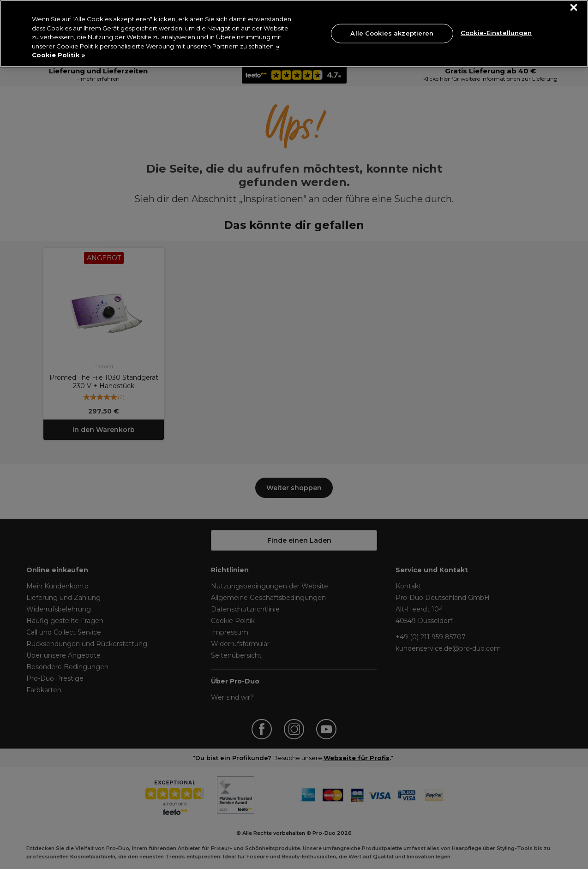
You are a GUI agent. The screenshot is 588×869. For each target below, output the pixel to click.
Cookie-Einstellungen (496, 32)
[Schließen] (574, 8)
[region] (294, 34)
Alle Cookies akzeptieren (392, 33)
